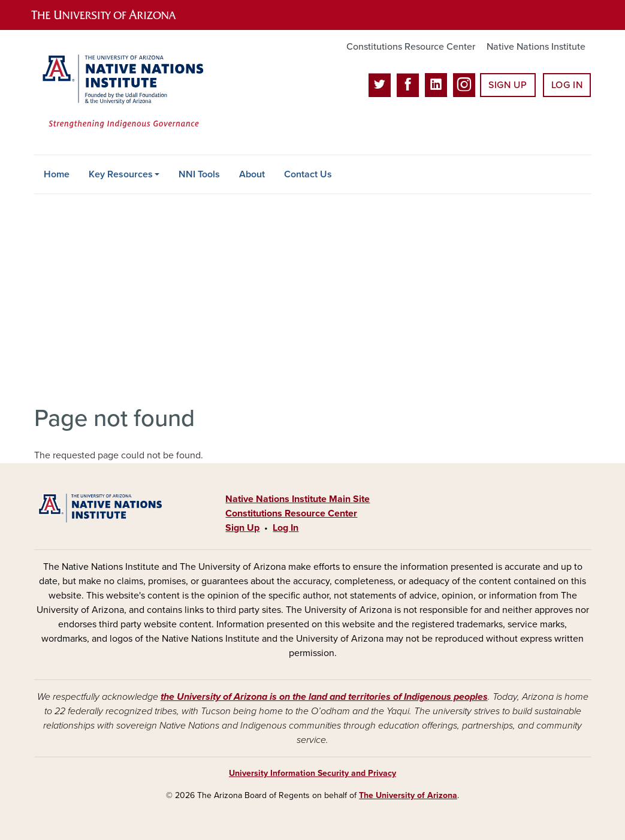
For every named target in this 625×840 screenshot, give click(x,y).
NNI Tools (199, 174)
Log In (567, 85)
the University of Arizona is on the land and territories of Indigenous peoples (324, 697)
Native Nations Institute (536, 47)
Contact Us (308, 174)
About (252, 174)
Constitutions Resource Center (411, 47)
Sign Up (508, 85)
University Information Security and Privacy (313, 773)
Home (57, 174)
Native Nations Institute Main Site (298, 499)
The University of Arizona (408, 795)
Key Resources (121, 174)
